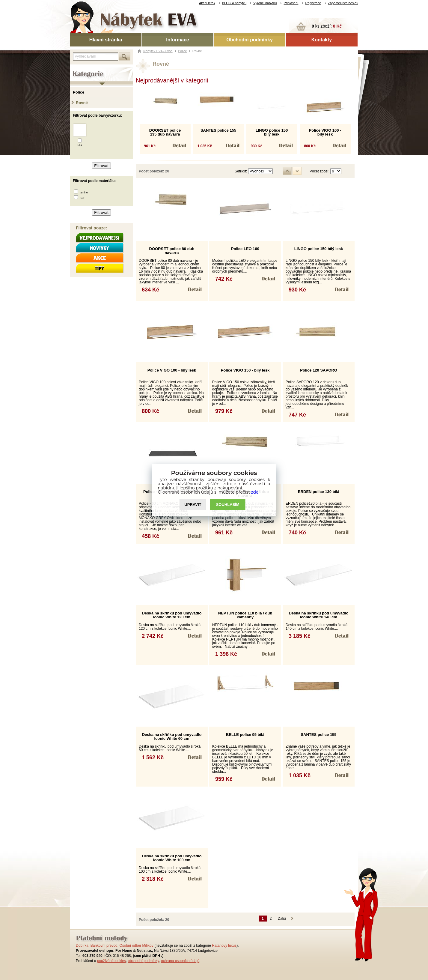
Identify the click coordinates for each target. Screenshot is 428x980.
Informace (177, 40)
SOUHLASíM (228, 505)
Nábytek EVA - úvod (158, 51)
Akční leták (207, 3)
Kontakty (322, 40)
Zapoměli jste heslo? (343, 3)
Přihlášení (291, 3)
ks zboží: (327, 26)
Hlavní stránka (106, 40)
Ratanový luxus (224, 946)
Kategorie (78, 69)
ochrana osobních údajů (180, 961)
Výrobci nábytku (265, 3)
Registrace (313, 3)
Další (282, 919)
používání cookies (111, 961)
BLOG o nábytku (234, 3)
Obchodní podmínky (250, 40)
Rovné (82, 103)
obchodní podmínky (143, 961)
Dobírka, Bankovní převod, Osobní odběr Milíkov (115, 946)
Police (79, 92)
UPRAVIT (193, 505)
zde (255, 492)
